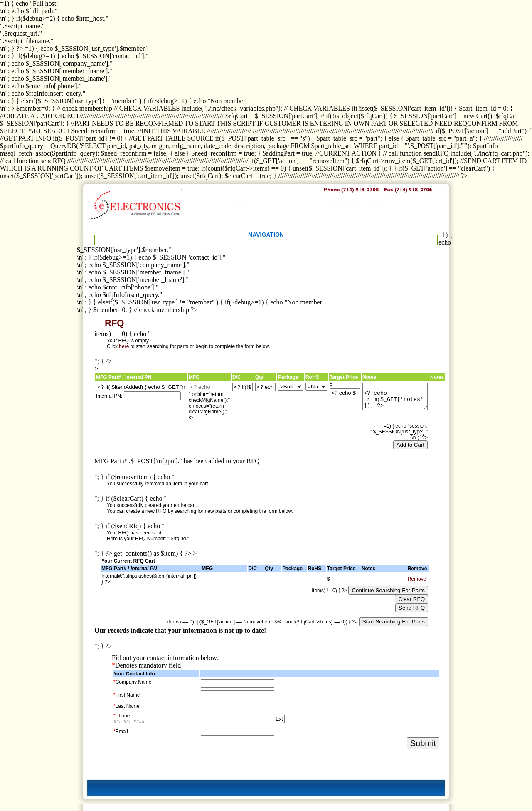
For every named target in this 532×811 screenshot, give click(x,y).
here (124, 346)
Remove (417, 579)
